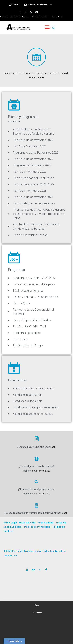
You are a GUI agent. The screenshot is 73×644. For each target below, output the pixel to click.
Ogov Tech (38, 613)
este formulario (41, 471)
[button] (47, 27)
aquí (54, 447)
